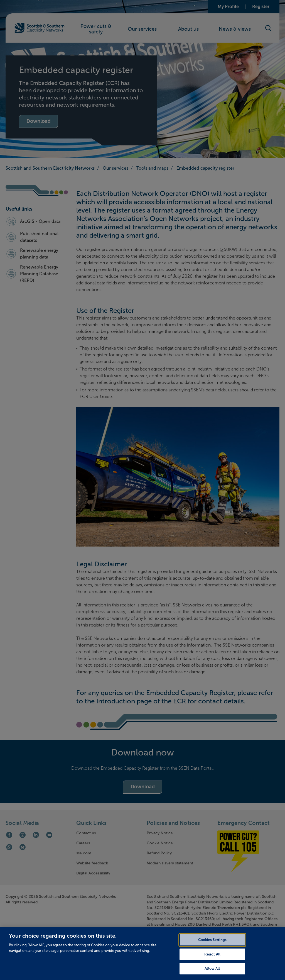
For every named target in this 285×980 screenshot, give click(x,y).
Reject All (212, 959)
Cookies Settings (212, 945)
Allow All (212, 974)
